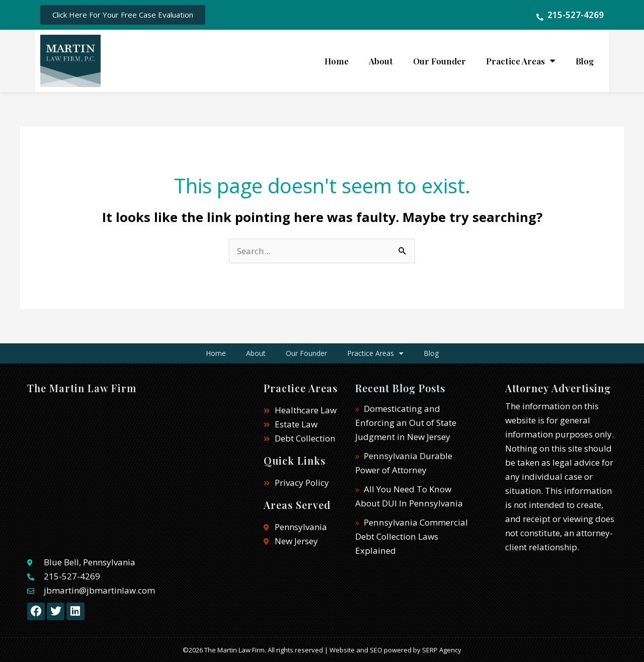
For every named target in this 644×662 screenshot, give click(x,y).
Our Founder (439, 61)
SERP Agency (442, 650)
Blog (585, 61)
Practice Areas (521, 61)
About (381, 61)
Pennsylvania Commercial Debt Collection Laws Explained (411, 536)
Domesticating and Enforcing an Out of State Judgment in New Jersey (405, 423)
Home (337, 61)
